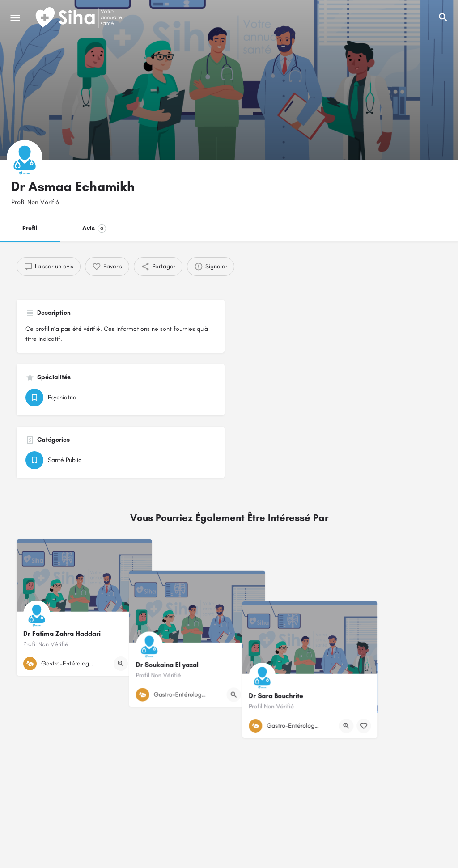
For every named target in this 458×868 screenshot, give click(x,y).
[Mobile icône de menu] (15, 18)
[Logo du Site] (80, 18)
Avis (94, 229)
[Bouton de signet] (138, 664)
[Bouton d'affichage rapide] (121, 664)
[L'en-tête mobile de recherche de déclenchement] (443, 17)
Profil (30, 228)
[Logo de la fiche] (25, 158)
